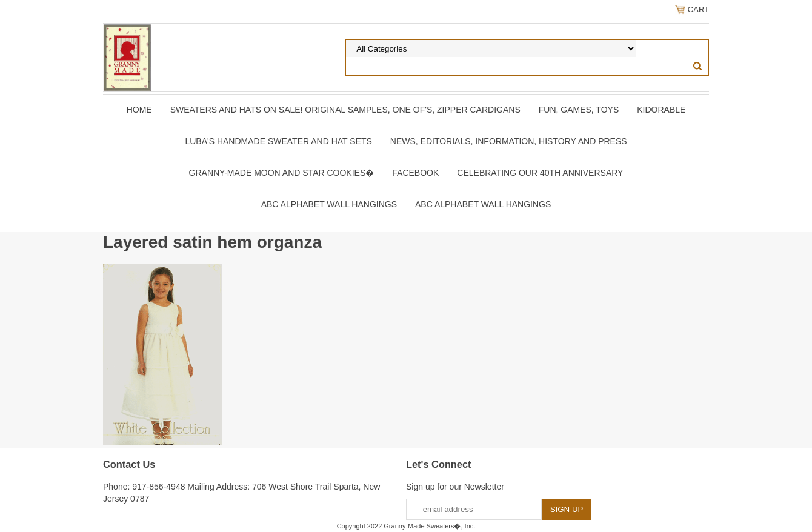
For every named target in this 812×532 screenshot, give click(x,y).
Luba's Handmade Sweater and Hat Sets (278, 141)
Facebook (415, 173)
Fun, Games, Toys (579, 110)
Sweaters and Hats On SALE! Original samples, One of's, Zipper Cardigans (345, 110)
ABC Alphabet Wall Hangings (329, 204)
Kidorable (661, 110)
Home (139, 110)
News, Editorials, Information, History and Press (509, 141)
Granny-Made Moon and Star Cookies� (282, 173)
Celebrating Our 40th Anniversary (540, 173)
